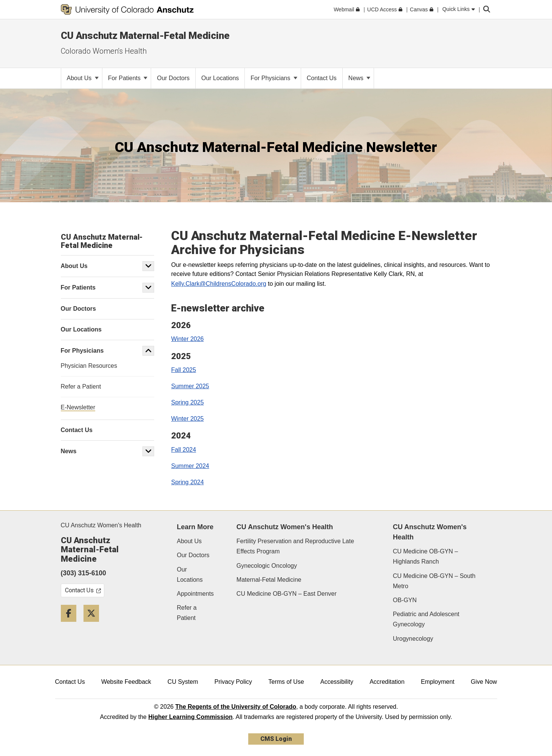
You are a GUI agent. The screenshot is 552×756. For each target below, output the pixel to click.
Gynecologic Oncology (267, 566)
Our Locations (190, 575)
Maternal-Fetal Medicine (269, 580)
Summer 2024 (190, 466)
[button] (148, 266)
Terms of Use (286, 682)
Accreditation (387, 682)
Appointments (195, 594)
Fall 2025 (184, 370)
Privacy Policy (233, 682)
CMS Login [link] (276, 739)
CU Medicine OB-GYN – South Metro (434, 581)
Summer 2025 (190, 386)
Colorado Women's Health (104, 51)
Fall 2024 (184, 450)
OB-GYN (405, 600)
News (359, 78)
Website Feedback (126, 682)
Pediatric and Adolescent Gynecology (426, 619)
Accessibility (337, 682)
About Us (83, 78)
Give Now (484, 682)
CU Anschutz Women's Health (101, 525)
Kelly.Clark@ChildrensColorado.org (219, 284)
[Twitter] (94, 625)
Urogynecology (413, 639)
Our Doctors (193, 555)
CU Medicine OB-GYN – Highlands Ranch (426, 556)
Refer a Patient (187, 613)
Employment (438, 682)
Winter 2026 (187, 339)
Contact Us (70, 682)
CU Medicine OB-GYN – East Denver (287, 594)
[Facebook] (71, 625)
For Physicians (274, 78)
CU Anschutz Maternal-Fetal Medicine (145, 36)
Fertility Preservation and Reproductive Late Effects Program (295, 546)
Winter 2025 (187, 419)
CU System (183, 682)
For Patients (128, 78)
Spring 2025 (187, 402)
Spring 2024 (187, 482)
